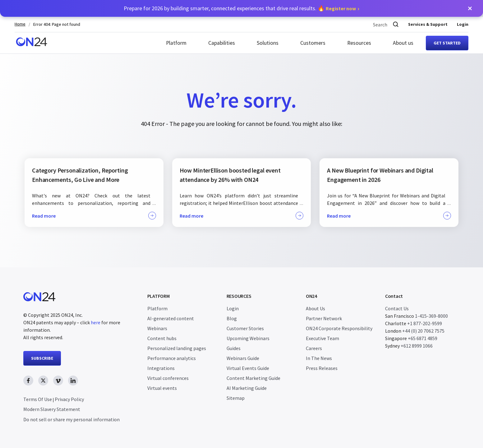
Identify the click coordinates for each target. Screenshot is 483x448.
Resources (359, 43)
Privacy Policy (69, 399)
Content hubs (162, 338)
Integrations (161, 368)
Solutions (268, 43)
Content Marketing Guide (253, 378)
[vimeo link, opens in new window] (58, 381)
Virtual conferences (168, 378)
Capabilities (222, 43)
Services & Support (428, 24)
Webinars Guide (243, 358)
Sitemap (236, 398)
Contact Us (397, 308)
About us (403, 43)
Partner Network (324, 318)
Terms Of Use (38, 399)
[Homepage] (32, 43)
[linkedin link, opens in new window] (73, 381)
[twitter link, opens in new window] (43, 381)
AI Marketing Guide (247, 388)
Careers (314, 348)
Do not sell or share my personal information (71, 419)
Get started (447, 43)
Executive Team (322, 338)
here (96, 322)
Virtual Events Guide (248, 368)
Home (20, 24)
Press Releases (322, 368)
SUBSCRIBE (42, 358)
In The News (319, 358)
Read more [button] (94, 216)
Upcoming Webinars (248, 338)
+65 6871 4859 (423, 338)
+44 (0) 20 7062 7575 (423, 331)
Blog (232, 318)
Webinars (157, 328)
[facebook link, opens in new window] (28, 381)
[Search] (396, 24)
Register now (341, 8)
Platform (176, 43)
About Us (315, 308)
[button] (470, 8)
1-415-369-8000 (431, 316)
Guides (234, 348)
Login (463, 24)
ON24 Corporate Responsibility (339, 328)
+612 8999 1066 (417, 346)
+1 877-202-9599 (425, 323)
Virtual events (162, 388)
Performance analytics (172, 358)
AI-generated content (171, 318)
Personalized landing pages (177, 348)
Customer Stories (245, 328)
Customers (313, 43)
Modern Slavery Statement (52, 409)
